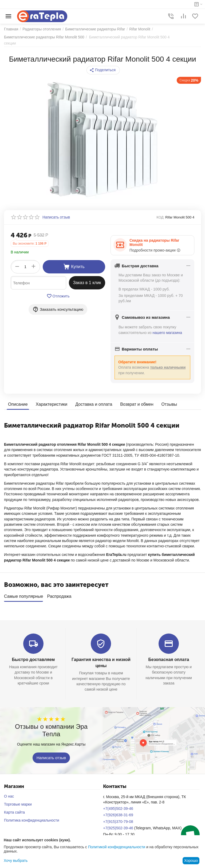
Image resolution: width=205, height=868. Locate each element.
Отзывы (169, 404)
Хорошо (191, 861)
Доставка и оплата (94, 404)
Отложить (58, 296)
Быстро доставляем (33, 658)
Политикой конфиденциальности (117, 847)
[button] (103, 70)
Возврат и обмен (137, 404)
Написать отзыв (51, 756)
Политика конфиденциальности (32, 818)
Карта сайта (14, 810)
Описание (18, 404)
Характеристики (52, 404)
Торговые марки (18, 802)
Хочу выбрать (16, 861)
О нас (9, 794)
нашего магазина (167, 333)
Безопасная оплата (169, 658)
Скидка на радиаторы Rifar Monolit (154, 242)
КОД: (160, 217)
